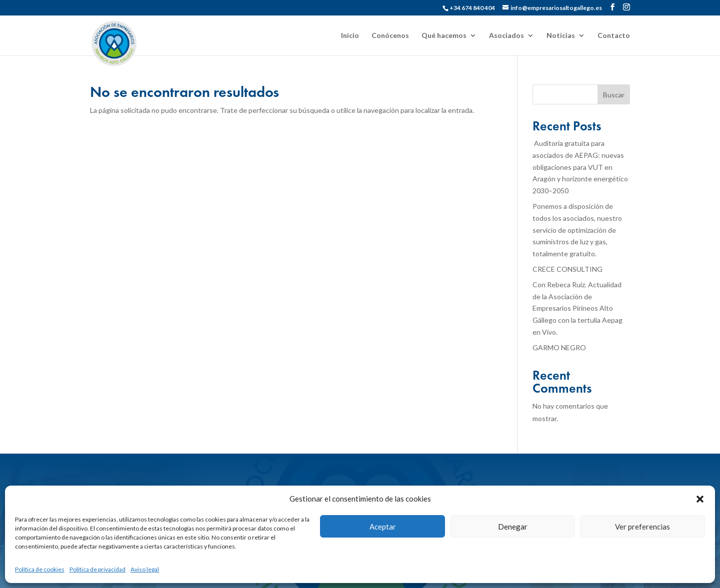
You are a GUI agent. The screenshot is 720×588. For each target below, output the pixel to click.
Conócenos (390, 36)
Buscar (614, 95)
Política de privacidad (97, 569)
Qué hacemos (444, 36)
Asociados (506, 36)
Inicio (350, 36)
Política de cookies (40, 569)
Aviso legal (145, 569)
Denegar (513, 527)
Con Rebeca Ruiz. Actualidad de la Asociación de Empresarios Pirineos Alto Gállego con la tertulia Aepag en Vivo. (577, 308)
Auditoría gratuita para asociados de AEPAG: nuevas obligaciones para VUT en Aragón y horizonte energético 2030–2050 (580, 167)
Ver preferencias (642, 527)
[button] (700, 499)
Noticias (561, 36)
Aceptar (383, 527)
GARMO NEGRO (559, 347)
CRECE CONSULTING (567, 269)
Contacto (614, 36)
